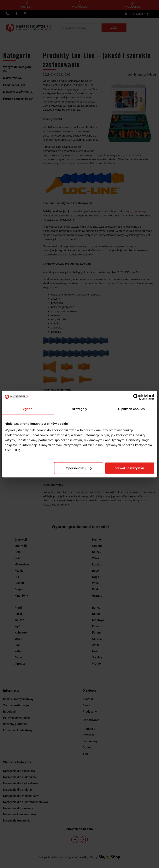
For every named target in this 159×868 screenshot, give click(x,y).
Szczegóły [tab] (79, 409)
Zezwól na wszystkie (130, 468)
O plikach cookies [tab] (131, 409)
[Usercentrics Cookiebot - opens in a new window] (136, 397)
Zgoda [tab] (28, 409)
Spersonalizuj (79, 468)
